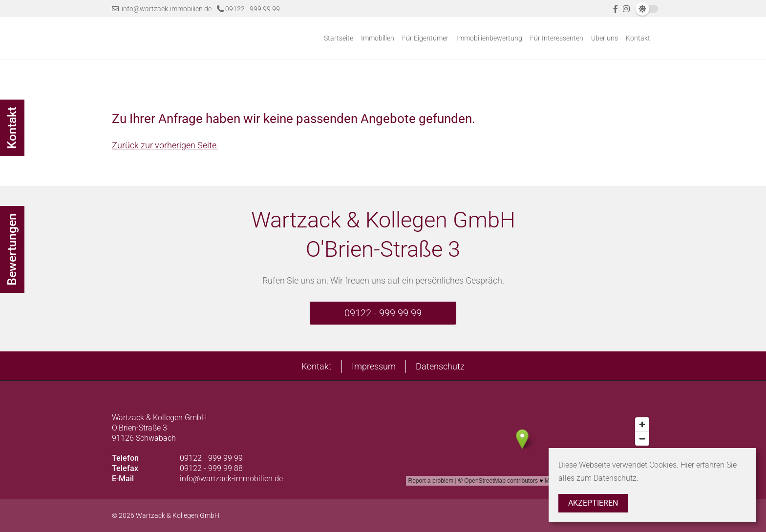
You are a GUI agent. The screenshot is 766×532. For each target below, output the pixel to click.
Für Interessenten (557, 38)
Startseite (339, 38)
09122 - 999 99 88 (211, 468)
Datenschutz (440, 366)
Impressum (374, 366)
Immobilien (378, 38)
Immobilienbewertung (489, 38)
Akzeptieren (593, 503)
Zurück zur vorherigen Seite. (165, 145)
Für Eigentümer (425, 38)
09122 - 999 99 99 (248, 9)
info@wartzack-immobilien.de (162, 9)
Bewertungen (12, 249)
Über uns (605, 38)
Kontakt (638, 38)
